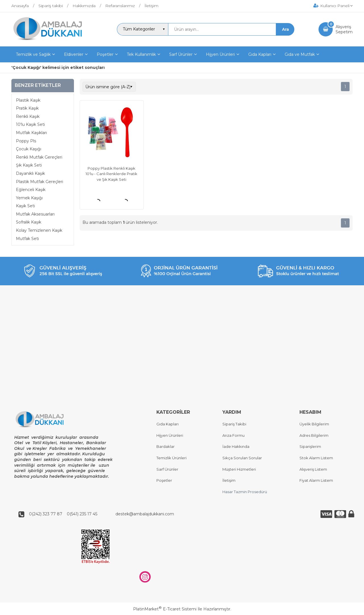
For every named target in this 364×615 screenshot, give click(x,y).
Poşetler (164, 481)
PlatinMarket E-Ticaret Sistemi (165, 609)
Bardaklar (166, 447)
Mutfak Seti (27, 239)
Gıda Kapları (167, 424)
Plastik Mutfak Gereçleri (40, 182)
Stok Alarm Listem (316, 458)
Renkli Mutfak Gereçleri (39, 157)
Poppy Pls (26, 141)
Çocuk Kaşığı (29, 149)
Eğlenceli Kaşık (31, 190)
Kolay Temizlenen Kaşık (39, 230)
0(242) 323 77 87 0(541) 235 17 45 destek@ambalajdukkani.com (100, 514)
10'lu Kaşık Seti (30, 124)
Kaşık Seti (25, 206)
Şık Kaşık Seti (29, 165)
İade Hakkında (236, 447)
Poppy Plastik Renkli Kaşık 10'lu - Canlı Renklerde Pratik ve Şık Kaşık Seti (111, 174)
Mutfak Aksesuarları (35, 214)
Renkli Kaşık (28, 116)
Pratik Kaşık (27, 108)
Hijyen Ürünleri (170, 435)
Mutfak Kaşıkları (31, 133)
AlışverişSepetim (344, 29)
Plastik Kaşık (28, 100)
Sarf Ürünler (167, 469)
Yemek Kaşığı (29, 198)
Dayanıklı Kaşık (30, 173)
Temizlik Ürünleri (171, 458)
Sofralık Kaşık (29, 222)
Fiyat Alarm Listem (316, 481)
